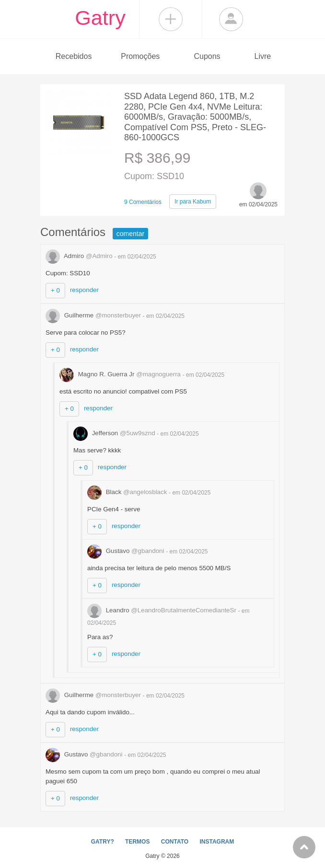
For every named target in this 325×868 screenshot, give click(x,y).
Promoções (140, 56)
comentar (130, 234)
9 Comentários (143, 202)
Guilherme (94, 315)
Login (231, 19)
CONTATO (175, 842)
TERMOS (137, 842)
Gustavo (127, 551)
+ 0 (55, 290)
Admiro (80, 256)
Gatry (100, 18)
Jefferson (115, 433)
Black (128, 492)
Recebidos (74, 56)
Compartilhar (171, 19)
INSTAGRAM (217, 842)
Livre (262, 56)
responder (84, 290)
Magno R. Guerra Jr (121, 374)
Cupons (207, 56)
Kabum (193, 202)
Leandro (163, 610)
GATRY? (103, 842)
